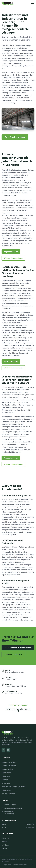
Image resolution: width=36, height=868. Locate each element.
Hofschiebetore (6, 773)
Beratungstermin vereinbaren (18, 648)
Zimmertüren (6, 783)
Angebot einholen (11, 252)
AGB (31, 865)
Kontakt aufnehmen (13, 655)
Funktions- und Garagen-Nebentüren (13, 787)
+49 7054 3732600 (9, 805)
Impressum (7, 865)
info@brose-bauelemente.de (12, 808)
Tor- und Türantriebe (8, 794)
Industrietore (6, 776)
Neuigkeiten (5, 845)
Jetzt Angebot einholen (15, 137)
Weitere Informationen (13, 258)
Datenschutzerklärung (20, 865)
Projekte (4, 842)
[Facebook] (3, 750)
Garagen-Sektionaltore (9, 762)
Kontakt (4, 849)
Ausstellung (5, 838)
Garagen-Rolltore (7, 769)
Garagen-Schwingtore (9, 766)
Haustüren (5, 780)
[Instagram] (8, 750)
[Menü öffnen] (33, 4)
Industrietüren (6, 790)
